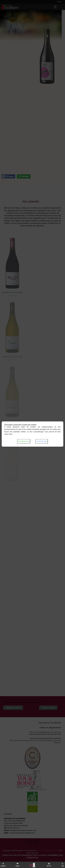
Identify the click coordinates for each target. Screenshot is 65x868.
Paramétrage (42, 441)
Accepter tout (24, 441)
